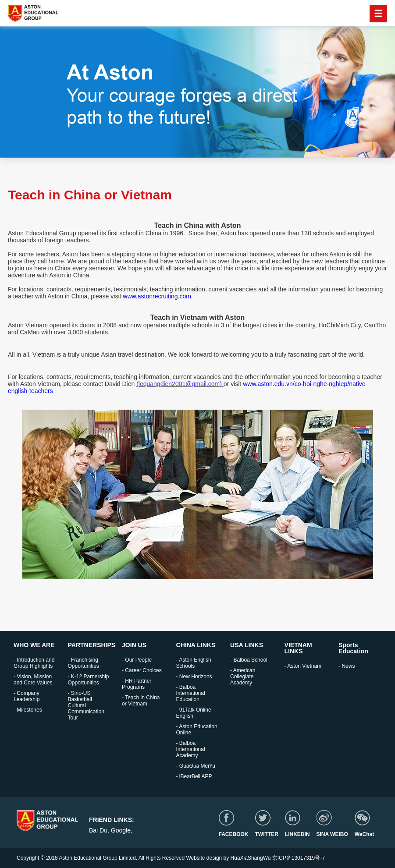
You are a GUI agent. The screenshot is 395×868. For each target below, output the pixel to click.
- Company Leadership (27, 696)
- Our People (137, 660)
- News (347, 666)
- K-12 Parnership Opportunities (89, 680)
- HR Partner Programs (137, 684)
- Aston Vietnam (303, 666)
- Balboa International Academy (191, 749)
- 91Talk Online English (194, 713)
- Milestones (28, 710)
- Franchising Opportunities (84, 663)
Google (121, 830)
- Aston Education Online (197, 730)
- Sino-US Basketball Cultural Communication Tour (86, 705)
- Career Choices (142, 670)
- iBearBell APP (194, 776)
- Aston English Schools (194, 663)
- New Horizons (194, 677)
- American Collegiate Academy (243, 677)
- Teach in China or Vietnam (141, 701)
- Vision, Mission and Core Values (33, 680)
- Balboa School (249, 660)
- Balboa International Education (191, 693)
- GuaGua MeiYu (196, 766)
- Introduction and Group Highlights (34, 663)
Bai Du (98, 830)
